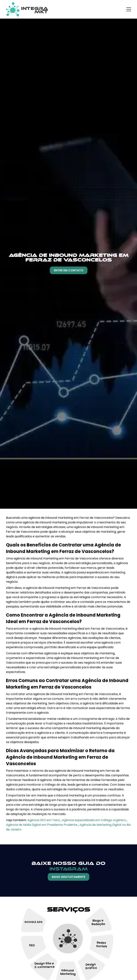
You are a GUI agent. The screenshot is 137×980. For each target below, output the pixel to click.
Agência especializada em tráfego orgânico (94, 820)
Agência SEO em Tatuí (44, 820)
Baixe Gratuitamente (68, 877)
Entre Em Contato (69, 270)
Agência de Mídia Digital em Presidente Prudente (42, 825)
